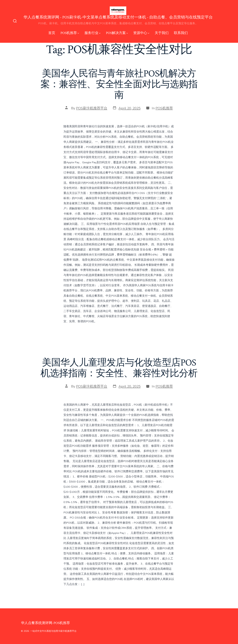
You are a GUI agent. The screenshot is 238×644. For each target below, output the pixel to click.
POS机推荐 (70, 33)
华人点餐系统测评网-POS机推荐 (45, 623)
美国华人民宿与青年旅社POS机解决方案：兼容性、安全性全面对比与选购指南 (119, 84)
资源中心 (141, 33)
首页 (52, 33)
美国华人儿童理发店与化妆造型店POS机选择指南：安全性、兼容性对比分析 (119, 368)
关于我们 (162, 33)
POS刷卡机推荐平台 (92, 108)
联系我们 (181, 33)
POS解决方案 (117, 33)
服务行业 (92, 33)
